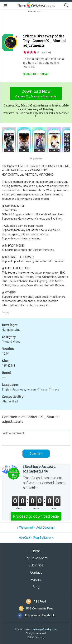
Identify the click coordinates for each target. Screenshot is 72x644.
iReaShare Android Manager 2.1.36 (39, 469)
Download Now (36, 94)
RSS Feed (40, 602)
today (36, 74)
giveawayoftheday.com (44, 629)
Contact (36, 572)
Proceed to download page (36, 516)
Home (36, 551)
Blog (36, 587)
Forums (36, 579)
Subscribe (36, 565)
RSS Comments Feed (40, 609)
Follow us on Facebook (40, 615)
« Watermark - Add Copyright (36, 528)
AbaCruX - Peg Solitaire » (36, 538)
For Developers (36, 558)
